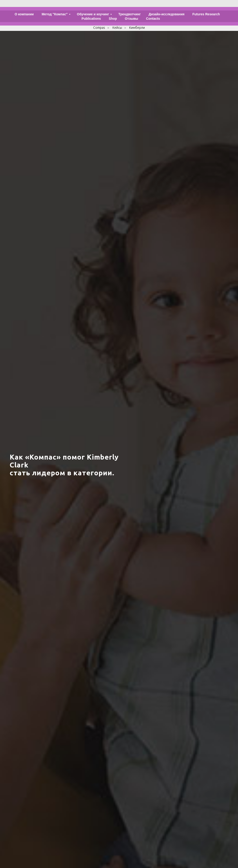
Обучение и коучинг (93, 14)
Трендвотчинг (129, 14)
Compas (99, 28)
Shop (113, 19)
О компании (24, 14)
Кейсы (117, 28)
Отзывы (131, 19)
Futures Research (206, 14)
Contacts (153, 19)
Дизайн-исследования (166, 14)
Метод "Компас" (55, 14)
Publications (91, 19)
